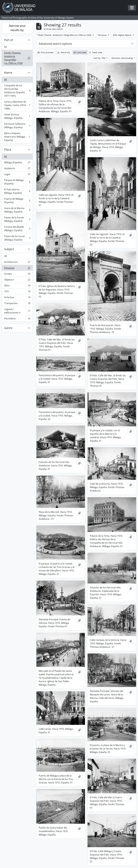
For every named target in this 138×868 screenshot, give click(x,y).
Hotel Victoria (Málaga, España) (17, 116)
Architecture (17, 263)
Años (17, 286)
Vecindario (17, 319)
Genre (8, 328)
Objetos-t (17, 280)
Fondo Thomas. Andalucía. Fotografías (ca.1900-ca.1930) (17, 58)
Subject (9, 249)
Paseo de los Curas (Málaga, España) (17, 238)
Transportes (17, 304)
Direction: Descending (122, 58)
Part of (9, 40)
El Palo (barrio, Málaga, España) (17, 191)
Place (8, 150)
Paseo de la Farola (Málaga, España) (17, 219)
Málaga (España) (17, 163)
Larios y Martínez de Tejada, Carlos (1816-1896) (17, 105)
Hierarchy (64, 52)
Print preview (45, 52)
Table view (96, 52)
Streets (17, 274)
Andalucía (17, 169)
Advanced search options (55, 44)
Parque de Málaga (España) (17, 182)
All (5, 47)
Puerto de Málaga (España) (17, 201)
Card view (80, 52)
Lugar (17, 175)
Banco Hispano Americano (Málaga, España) (17, 137)
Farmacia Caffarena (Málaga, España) (17, 126)
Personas (17, 268)
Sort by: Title (100, 58)
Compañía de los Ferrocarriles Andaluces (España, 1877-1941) (17, 91)
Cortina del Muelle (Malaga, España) (17, 229)
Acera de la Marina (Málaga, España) (17, 210)
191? (17, 292)
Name (8, 73)
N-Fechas (17, 298)
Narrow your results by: (17, 28)
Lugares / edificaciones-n (17, 311)
